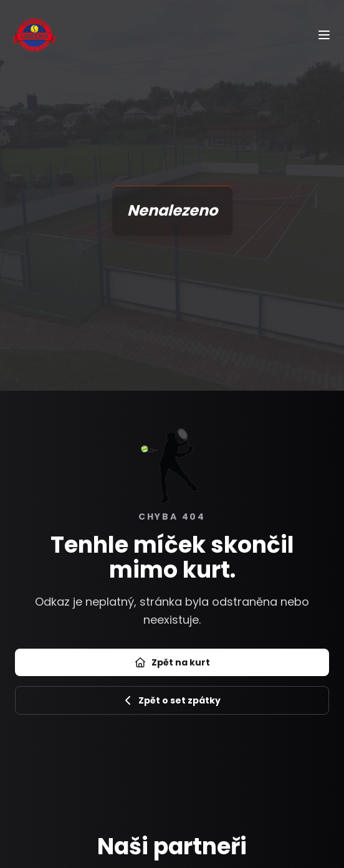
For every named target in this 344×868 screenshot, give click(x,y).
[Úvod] (34, 35)
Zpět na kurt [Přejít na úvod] (172, 662)
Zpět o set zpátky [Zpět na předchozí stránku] (172, 700)
